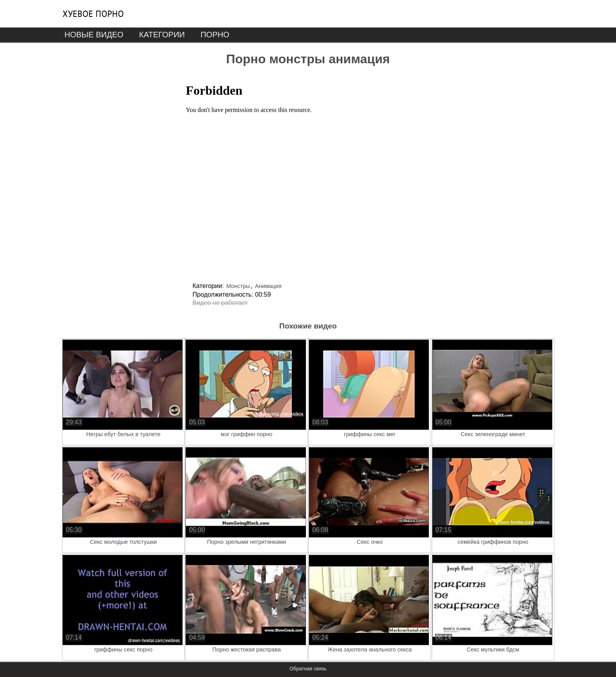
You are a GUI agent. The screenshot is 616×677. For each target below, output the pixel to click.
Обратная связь (308, 669)
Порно (215, 35)
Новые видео (94, 35)
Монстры (238, 286)
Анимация (268, 286)
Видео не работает (220, 303)
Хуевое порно (93, 14)
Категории (162, 35)
